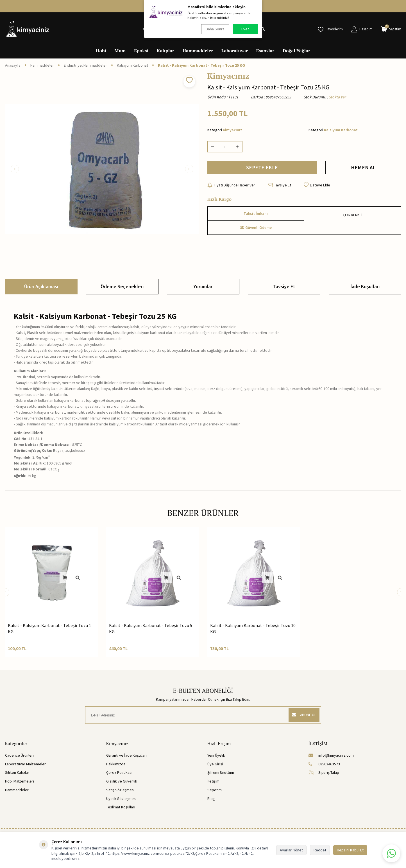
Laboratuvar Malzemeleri (26, 764)
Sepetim (215, 790)
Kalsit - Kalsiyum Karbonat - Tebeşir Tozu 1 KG (49, 628)
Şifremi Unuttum (221, 772)
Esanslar (265, 51)
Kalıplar (165, 51)
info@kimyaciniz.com (331, 755)
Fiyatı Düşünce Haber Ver (231, 186)
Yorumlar (203, 286)
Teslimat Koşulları (121, 807)
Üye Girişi (215, 764)
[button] (15, 169)
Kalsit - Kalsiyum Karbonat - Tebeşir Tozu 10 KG (253, 628)
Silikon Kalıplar (17, 772)
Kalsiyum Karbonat (132, 65)
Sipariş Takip (324, 772)
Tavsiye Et (279, 186)
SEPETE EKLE (262, 168)
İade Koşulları (365, 286)
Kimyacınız (228, 76)
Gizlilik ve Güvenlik (122, 781)
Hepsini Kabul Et (350, 850)
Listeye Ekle (317, 186)
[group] (102, 169)
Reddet (320, 850)
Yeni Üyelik (216, 755)
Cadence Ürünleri (19, 755)
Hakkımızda (116, 764)
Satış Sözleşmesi (120, 790)
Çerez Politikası (119, 772)
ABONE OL (302, 715)
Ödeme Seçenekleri (122, 286)
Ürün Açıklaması (41, 286)
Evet (245, 29)
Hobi (101, 51)
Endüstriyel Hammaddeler (85, 65)
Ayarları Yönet (291, 850)
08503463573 (324, 764)
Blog (211, 799)
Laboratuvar (235, 51)
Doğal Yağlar (296, 51)
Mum (120, 51)
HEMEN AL (363, 168)
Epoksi (141, 51)
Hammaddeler (198, 51)
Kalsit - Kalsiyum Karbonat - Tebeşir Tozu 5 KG (151, 628)
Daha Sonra (215, 29)
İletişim (213, 781)
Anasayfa (13, 65)
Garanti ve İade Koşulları (126, 755)
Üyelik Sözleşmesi (121, 799)
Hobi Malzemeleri (20, 781)
